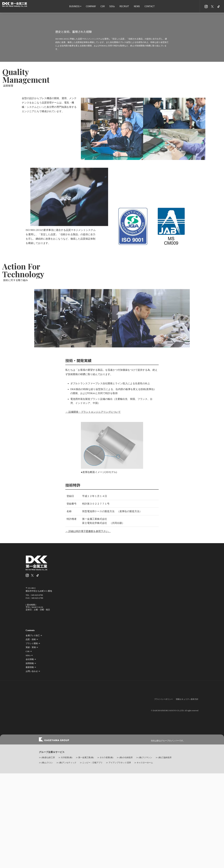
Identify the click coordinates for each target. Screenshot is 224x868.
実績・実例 (121, 857)
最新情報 (177, 861)
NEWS (137, 6)
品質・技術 (149, 853)
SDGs (112, 6)
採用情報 (148, 861)
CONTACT (150, 6)
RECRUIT (124, 6)
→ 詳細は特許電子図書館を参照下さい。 (85, 823)
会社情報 (120, 861)
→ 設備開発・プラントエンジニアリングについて (90, 703)
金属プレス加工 (123, 853)
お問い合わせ (122, 865)
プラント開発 (179, 853)
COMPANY (91, 6)
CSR (103, 6)
